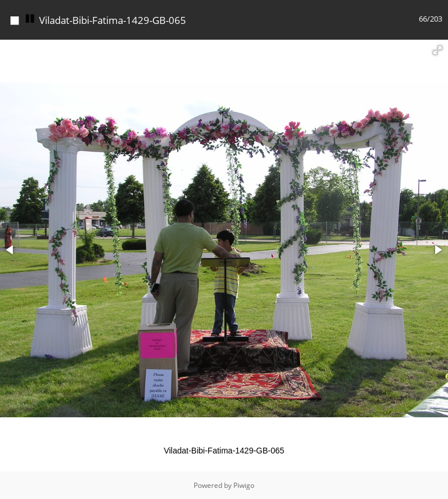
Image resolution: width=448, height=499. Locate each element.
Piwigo (244, 485)
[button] (437, 50)
